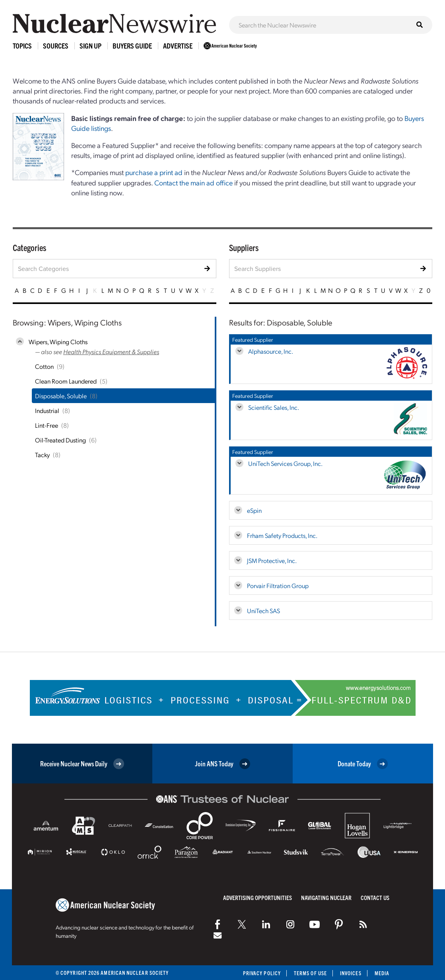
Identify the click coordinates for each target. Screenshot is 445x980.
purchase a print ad (154, 172)
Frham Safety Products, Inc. (282, 535)
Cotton (44, 366)
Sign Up (90, 46)
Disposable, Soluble (61, 396)
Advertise (178, 46)
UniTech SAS (263, 611)
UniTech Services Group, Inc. (285, 463)
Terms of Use (310, 973)
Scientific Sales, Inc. (274, 407)
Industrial (47, 410)
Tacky (42, 455)
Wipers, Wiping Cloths (58, 342)
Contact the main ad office (193, 182)
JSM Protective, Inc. (272, 560)
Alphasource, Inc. (271, 351)
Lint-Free (47, 425)
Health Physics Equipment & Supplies (111, 352)
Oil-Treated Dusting (60, 440)
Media (382, 973)
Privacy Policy (262, 973)
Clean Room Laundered (66, 381)
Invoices (351, 973)
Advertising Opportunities (257, 897)
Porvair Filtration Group (278, 585)
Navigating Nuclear (326, 897)
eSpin (254, 510)
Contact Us (375, 897)
